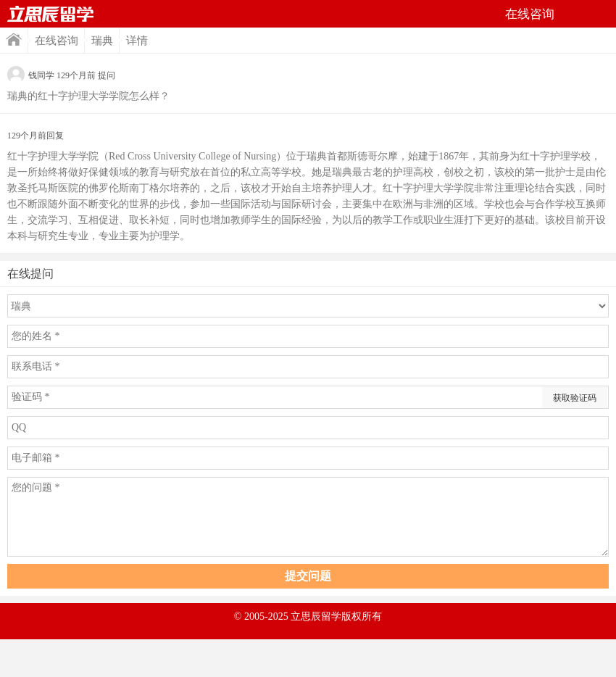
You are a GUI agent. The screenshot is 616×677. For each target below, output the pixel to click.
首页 (51, 14)
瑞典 (102, 41)
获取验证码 (575, 398)
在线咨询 (57, 41)
